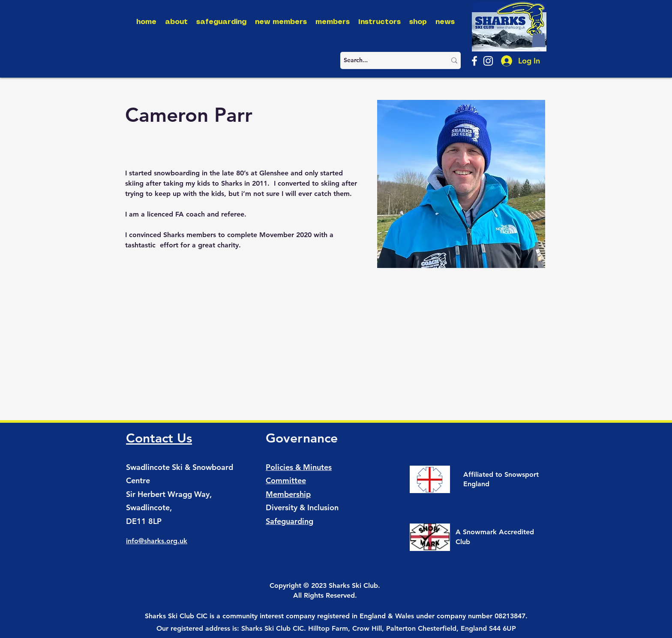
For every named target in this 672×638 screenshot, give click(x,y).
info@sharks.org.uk (157, 541)
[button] (539, 38)
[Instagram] (488, 61)
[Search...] (388, 60)
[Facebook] (474, 61)
